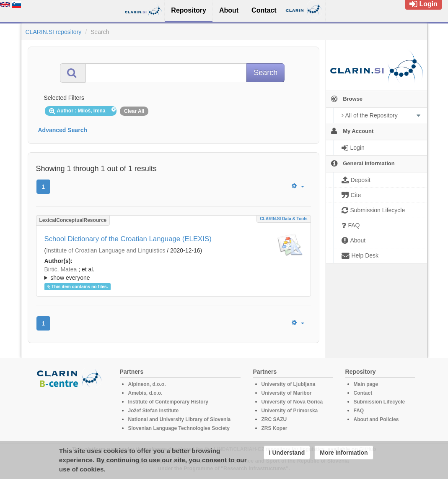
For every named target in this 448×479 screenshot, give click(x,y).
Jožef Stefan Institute (154, 411)
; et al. (174, 274)
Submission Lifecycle (379, 402)
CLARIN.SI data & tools (284, 219)
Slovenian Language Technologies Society (179, 428)
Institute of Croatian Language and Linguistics (106, 250)
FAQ (359, 411)
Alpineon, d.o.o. (147, 384)
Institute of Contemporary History (168, 402)
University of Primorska (290, 411)
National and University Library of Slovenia (180, 419)
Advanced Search (63, 130)
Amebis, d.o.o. (145, 393)
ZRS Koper (274, 428)
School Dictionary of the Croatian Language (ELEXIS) (128, 239)
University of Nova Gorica (292, 402)
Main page (366, 384)
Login (423, 4)
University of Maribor (287, 393)
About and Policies (376, 419)
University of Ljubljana (289, 384)
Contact (363, 393)
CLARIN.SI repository (54, 32)
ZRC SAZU (274, 419)
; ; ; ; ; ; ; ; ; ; (174, 273)
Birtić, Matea (61, 269)
